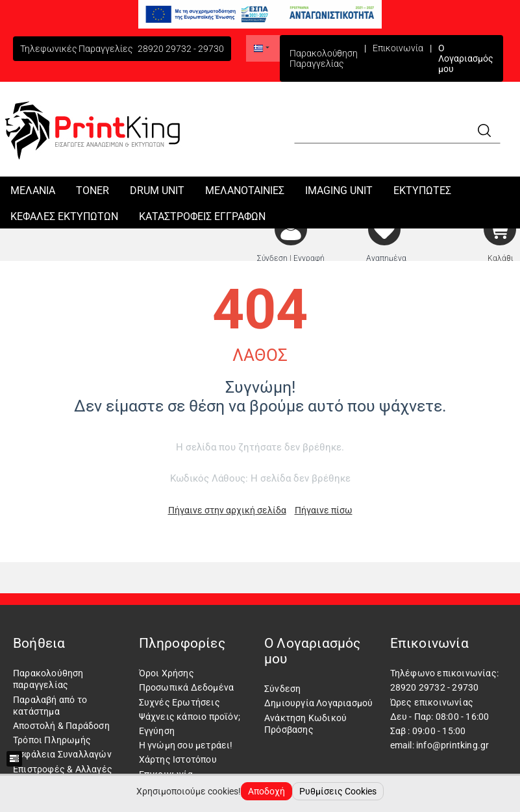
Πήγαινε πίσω (324, 510)
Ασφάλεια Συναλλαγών (62, 754)
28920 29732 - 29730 (181, 49)
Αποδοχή (266, 791)
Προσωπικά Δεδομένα (187, 687)
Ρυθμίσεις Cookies (338, 791)
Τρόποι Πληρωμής (52, 740)
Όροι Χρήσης (167, 673)
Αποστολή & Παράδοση (61, 726)
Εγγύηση (157, 731)
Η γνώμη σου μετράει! (186, 745)
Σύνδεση (282, 689)
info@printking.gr (452, 745)
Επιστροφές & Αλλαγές (63, 769)
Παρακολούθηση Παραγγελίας (324, 58)
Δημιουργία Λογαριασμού (318, 703)
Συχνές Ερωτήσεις (180, 702)
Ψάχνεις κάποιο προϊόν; (190, 717)
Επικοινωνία (398, 48)
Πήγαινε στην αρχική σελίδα (227, 510)
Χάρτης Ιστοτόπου (178, 759)
